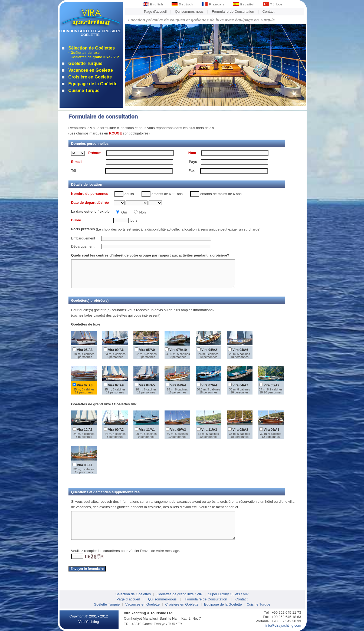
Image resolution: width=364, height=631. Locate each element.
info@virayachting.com (283, 625)
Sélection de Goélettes (92, 48)
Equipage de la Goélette (93, 84)
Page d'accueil (155, 11)
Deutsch (183, 4)
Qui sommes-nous (189, 11)
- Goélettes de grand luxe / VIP (94, 57)
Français (213, 4)
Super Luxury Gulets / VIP (228, 594)
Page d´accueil (128, 599)
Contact (268, 11)
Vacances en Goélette (91, 70)
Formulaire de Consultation (233, 11)
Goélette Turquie (86, 63)
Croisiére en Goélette (182, 604)
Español (244, 4)
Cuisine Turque (84, 91)
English (153, 4)
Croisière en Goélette (90, 77)
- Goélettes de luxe (84, 53)
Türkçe (273, 4)
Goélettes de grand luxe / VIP (179, 594)
